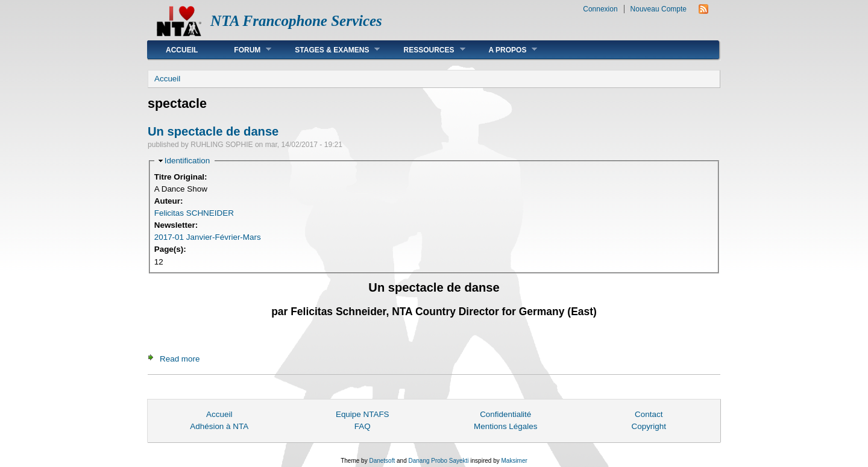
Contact (649, 414)
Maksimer (514, 461)
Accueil (182, 50)
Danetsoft (382, 461)
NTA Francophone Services (296, 21)
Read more (180, 359)
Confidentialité (505, 414)
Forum (244, 50)
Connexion (600, 9)
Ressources (425, 50)
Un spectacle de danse (213, 131)
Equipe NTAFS (363, 414)
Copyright (649, 426)
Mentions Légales (505, 426)
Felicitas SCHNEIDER (194, 213)
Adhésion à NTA (219, 426)
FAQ (363, 426)
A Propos (504, 50)
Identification (187, 161)
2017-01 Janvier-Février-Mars (208, 237)
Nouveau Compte (659, 9)
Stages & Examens (328, 50)
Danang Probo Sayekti (438, 461)
